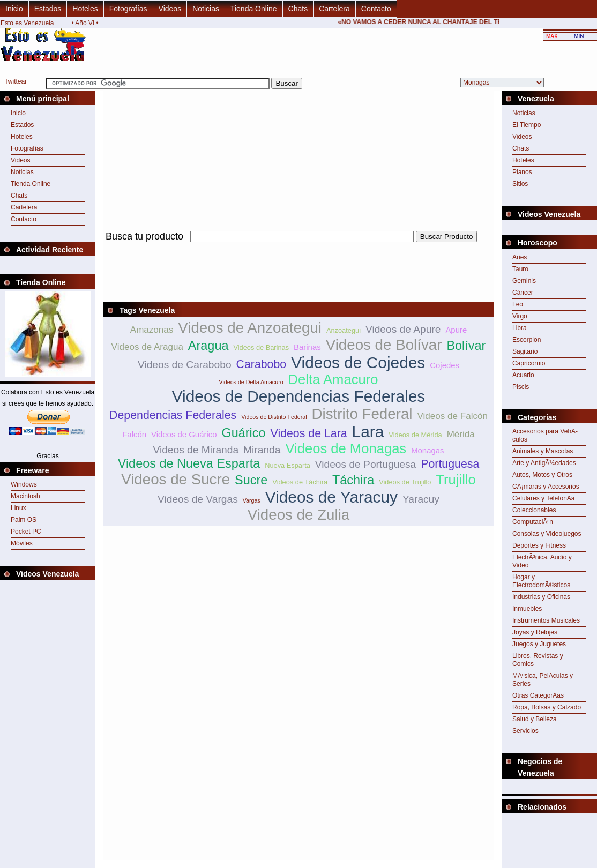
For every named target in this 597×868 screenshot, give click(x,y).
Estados (48, 9)
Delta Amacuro (333, 379)
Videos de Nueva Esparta (189, 463)
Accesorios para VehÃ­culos (545, 435)
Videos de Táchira (300, 482)
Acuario (523, 375)
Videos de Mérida (415, 435)
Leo (518, 304)
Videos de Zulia (299, 515)
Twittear (16, 81)
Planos (522, 172)
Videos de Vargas (198, 499)
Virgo (520, 316)
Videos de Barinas (261, 347)
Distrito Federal (362, 414)
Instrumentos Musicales (546, 620)
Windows (24, 484)
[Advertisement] (298, 248)
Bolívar (466, 346)
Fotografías (128, 9)
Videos (170, 9)
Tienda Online (254, 9)
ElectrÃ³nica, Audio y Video (542, 561)
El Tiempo (527, 125)
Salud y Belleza (535, 719)
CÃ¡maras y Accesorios (546, 487)
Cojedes (445, 365)
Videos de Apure (403, 329)
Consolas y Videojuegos (547, 534)
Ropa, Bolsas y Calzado (547, 707)
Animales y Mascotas (543, 451)
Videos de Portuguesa (365, 464)
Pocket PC (26, 532)
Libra (520, 328)
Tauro (520, 269)
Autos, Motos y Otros (542, 475)
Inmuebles (527, 609)
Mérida (461, 434)
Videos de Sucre (176, 479)
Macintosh (25, 496)
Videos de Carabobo (185, 365)
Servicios (525, 731)
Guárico (243, 433)
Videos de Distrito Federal (274, 417)
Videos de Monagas (346, 448)
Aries (520, 257)
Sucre (251, 480)
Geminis (524, 281)
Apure (456, 330)
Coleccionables (534, 510)
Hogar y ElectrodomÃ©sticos (541, 581)
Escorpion (527, 340)
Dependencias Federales (173, 415)
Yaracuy (421, 499)
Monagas (427, 450)
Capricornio (529, 363)
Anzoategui (344, 330)
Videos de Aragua (147, 347)
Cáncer (523, 293)
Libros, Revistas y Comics (538, 660)
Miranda (262, 450)
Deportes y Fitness (539, 545)
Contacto (376, 9)
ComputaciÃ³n (533, 522)
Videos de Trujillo (405, 482)
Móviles (22, 543)
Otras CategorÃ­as (538, 695)
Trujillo (456, 480)
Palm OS (24, 520)
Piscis (521, 387)
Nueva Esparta (288, 465)
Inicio (14, 9)
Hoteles (85, 9)
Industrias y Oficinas (541, 597)
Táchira (353, 480)
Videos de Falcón (452, 416)
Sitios (520, 184)
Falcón (134, 434)
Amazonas (152, 330)
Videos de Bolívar (384, 345)
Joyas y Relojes (535, 632)
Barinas (307, 347)
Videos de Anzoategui (250, 328)
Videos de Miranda (196, 450)
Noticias (206, 9)
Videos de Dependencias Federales (299, 396)
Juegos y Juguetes (539, 644)
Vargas (252, 500)
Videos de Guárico (184, 434)
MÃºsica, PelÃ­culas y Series (543, 680)
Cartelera (334, 9)
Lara (368, 432)
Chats (298, 9)
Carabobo (262, 364)
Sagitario (525, 351)
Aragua (208, 346)
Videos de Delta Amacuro (251, 382)
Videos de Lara (309, 433)
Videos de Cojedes (358, 362)
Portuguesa (450, 464)
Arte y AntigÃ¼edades (544, 463)
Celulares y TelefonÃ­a (544, 498)
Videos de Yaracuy (331, 497)
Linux (18, 508)
